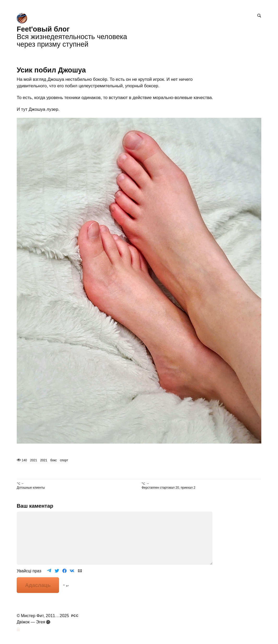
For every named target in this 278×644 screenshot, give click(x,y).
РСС (75, 616)
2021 (44, 460)
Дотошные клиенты (31, 488)
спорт (64, 460)
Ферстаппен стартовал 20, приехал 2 (168, 488)
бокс (54, 460)
